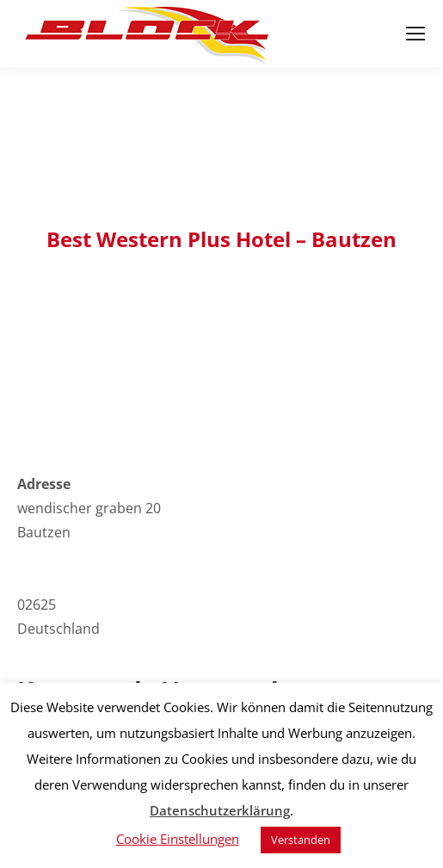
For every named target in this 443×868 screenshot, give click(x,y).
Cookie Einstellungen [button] (178, 839)
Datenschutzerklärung (220, 810)
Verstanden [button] (301, 840)
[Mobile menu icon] (415, 34)
